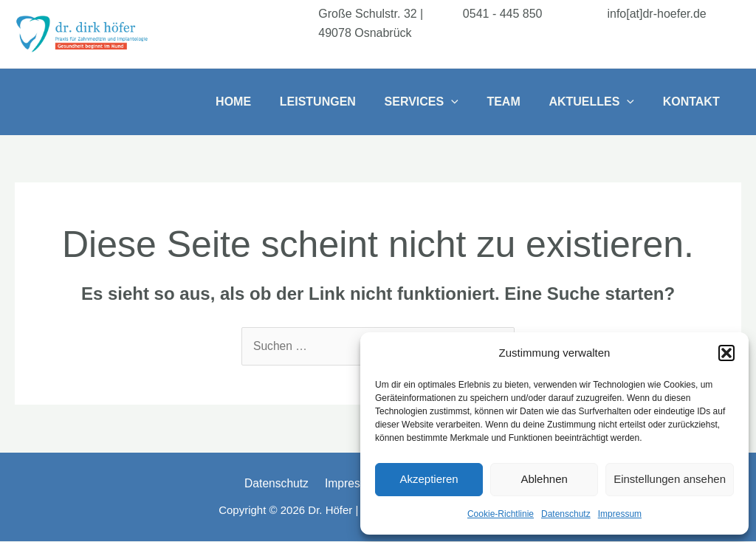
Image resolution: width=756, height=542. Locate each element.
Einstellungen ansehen (670, 479)
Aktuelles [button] (599, 102)
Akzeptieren (429, 479)
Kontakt (694, 102)
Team (516, 102)
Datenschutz (566, 514)
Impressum (620, 514)
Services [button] (439, 102)
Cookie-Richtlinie (501, 514)
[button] (726, 353)
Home (261, 102)
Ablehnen (544, 479)
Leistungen (340, 102)
